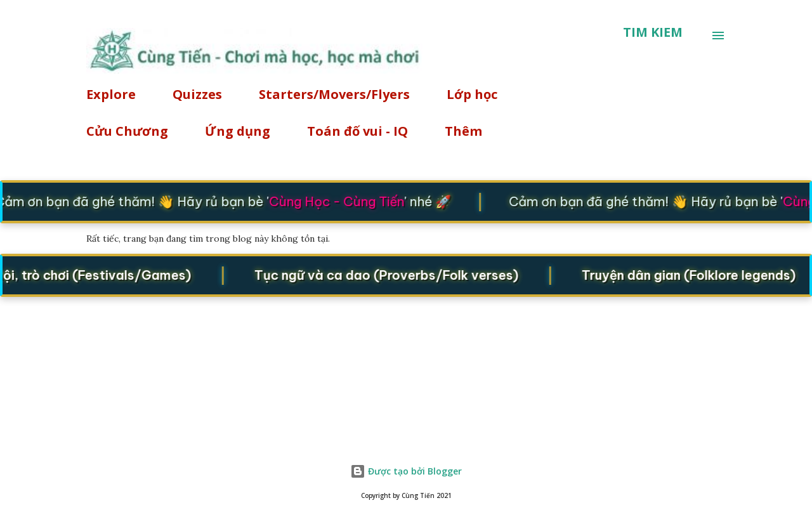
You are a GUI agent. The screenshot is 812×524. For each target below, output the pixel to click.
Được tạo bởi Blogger (406, 471)
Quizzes (197, 94)
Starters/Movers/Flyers (334, 94)
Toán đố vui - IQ (357, 131)
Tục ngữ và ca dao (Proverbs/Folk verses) (390, 274)
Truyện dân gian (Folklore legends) (692, 274)
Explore (111, 94)
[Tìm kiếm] (653, 32)
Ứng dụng (238, 131)
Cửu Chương (127, 131)
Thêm (463, 131)
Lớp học (472, 94)
